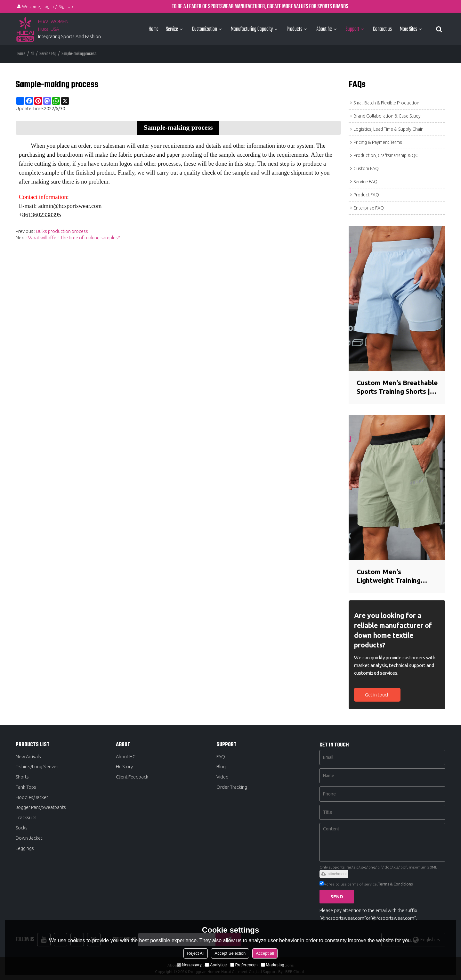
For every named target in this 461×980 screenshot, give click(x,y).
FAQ (221, 757)
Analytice (216, 965)
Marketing (273, 965)
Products (294, 29)
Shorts (22, 777)
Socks (22, 829)
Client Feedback (132, 777)
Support (352, 29)
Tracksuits (26, 818)
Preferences (244, 965)
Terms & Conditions (395, 884)
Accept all (265, 953)
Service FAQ (48, 54)
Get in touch (378, 695)
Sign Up (66, 6)
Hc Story (124, 767)
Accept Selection (230, 953)
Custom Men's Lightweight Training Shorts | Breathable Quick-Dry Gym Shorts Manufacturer (392, 576)
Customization (205, 29)
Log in (48, 6)
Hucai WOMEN (54, 21)
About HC (126, 757)
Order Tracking (232, 788)
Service (172, 29)
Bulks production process (62, 231)
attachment (334, 874)
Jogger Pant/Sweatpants (41, 808)
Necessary (189, 965)
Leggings (25, 849)
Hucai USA (49, 29)
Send (337, 897)
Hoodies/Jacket (32, 798)
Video (222, 777)
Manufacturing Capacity (252, 29)
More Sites (408, 29)
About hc (324, 29)
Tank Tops (26, 788)
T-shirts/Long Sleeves (37, 767)
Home (154, 29)
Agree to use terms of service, (366, 884)
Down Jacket (29, 839)
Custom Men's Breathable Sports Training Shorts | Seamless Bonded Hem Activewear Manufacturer (393, 387)
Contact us (382, 29)
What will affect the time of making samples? (74, 237)
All (32, 54)
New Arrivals (29, 757)
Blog (221, 767)
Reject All (196, 953)
